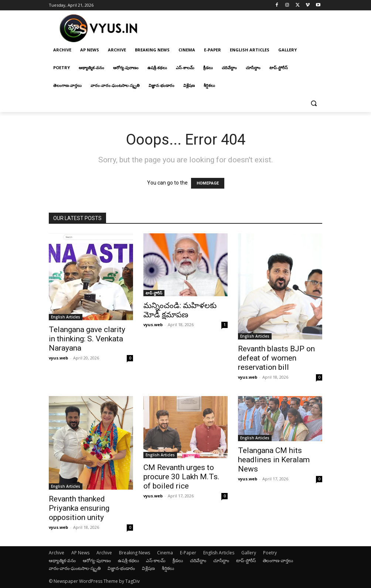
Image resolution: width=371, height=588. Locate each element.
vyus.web (58, 358)
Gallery (249, 553)
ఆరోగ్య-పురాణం (97, 560)
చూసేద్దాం (221, 560)
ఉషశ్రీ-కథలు (128, 560)
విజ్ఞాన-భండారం (121, 568)
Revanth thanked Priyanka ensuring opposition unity (79, 508)
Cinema (165, 553)
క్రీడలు (178, 560)
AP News (80, 553)
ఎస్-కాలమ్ (156, 560)
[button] (314, 103)
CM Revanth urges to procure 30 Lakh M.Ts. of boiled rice (181, 477)
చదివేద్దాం (198, 560)
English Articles (66, 317)
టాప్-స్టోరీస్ (154, 293)
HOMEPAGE (208, 183)
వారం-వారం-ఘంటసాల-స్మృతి (75, 568)
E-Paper (188, 553)
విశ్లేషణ (148, 568)
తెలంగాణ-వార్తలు (278, 560)
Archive (57, 553)
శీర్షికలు (168, 568)
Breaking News (135, 553)
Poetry (270, 553)
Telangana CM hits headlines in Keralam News (274, 460)
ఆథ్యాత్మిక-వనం (62, 560)
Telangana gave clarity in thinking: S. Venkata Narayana (87, 339)
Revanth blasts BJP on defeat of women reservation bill (276, 358)
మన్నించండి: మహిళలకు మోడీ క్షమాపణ (180, 310)
